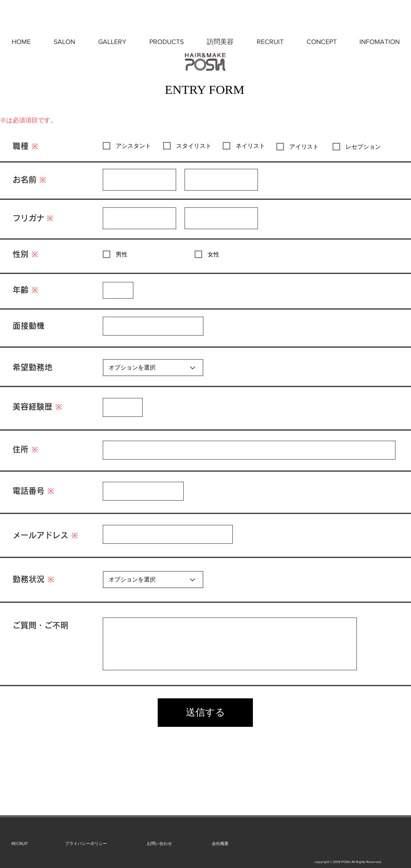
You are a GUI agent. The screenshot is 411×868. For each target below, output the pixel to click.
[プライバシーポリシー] (86, 844)
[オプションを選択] (153, 368)
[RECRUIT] (20, 844)
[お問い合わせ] (159, 844)
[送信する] (205, 713)
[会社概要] (220, 844)
